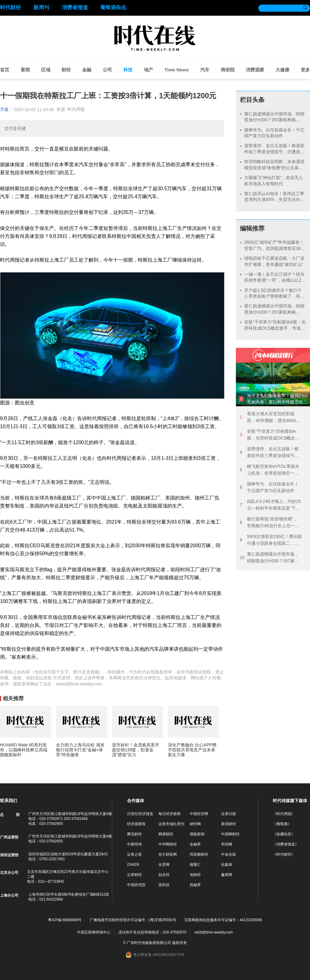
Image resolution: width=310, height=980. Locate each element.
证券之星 (134, 854)
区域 (46, 70)
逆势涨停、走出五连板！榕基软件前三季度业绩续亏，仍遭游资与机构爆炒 (274, 152)
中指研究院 (136, 885)
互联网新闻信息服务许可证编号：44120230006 (223, 920)
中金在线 (229, 854)
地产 (149, 70)
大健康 (282, 70)
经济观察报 (136, 824)
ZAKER (133, 865)
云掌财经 (134, 875)
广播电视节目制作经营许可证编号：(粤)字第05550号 (133, 920)
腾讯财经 (134, 834)
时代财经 (10, 8)
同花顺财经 (199, 854)
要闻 (25, 70)
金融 (87, 70)
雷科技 (164, 885)
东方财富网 (168, 854)
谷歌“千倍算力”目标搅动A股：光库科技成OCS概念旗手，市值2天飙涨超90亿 (275, 328)
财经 (66, 70)
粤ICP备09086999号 (65, 920)
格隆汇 (195, 865)
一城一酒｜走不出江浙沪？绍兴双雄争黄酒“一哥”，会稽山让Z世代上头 (275, 280)
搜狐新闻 (197, 834)
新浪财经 (229, 824)
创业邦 (164, 875)
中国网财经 (230, 834)
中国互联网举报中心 (94, 932)
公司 (107, 70)
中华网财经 (168, 844)
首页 (5, 70)
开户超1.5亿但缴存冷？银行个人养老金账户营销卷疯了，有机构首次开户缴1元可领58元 (274, 296)
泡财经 (195, 875)
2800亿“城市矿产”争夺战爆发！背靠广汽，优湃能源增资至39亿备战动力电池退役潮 (275, 248)
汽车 (205, 70)
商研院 (228, 70)
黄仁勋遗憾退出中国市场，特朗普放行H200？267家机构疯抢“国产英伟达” (274, 120)
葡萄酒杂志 (113, 8)
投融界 (195, 885)
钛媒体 (227, 865)
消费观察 (255, 70)
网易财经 (166, 834)
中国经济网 (199, 814)
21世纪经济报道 (140, 814)
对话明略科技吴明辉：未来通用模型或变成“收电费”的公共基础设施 (274, 168)
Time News (177, 70)
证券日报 (229, 814)
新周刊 (41, 8)
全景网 (164, 865)
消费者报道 (75, 8)
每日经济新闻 (169, 814)
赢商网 (227, 875)
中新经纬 (134, 844)
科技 (128, 70)
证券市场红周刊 (171, 824)
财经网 (195, 824)
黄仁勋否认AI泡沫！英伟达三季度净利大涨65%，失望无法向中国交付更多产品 (274, 200)
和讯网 (227, 844)
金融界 (195, 844)
